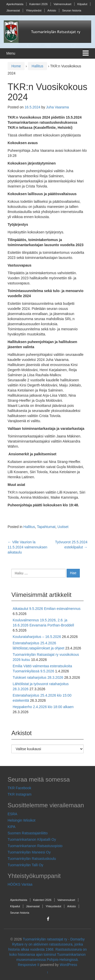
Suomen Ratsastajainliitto (28, 833)
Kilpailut (82, 4)
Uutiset (63, 527)
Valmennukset (63, 4)
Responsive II (29, 965)
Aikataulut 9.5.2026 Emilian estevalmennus (47, 609)
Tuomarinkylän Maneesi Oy (29, 852)
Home (16, 66)
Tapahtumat (46, 527)
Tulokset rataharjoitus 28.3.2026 (38, 677)
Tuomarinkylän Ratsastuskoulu (32, 859)
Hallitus (37, 66)
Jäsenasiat (13, 10)
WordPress (69, 965)
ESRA (12, 814)
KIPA (12, 827)
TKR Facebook (19, 788)
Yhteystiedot (34, 10)
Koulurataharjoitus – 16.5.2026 (37, 637)
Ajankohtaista (15, 4)
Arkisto (52, 10)
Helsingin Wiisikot (22, 820)
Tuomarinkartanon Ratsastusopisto (35, 846)
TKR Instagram (20, 794)
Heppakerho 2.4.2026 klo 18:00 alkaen (43, 707)
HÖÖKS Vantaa (20, 884)
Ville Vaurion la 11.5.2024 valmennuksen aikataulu (27, 547)
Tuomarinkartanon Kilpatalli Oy (32, 839)
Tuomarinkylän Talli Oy (25, 865)
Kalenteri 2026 (39, 4)
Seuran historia (72, 10)
